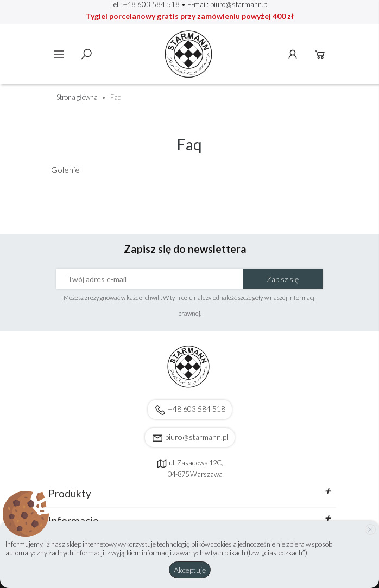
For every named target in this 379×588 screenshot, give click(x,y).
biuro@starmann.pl (239, 4)
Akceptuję (190, 570)
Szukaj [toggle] (86, 54)
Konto (293, 54)
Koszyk (320, 54)
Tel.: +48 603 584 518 (145, 4)
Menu (59, 54)
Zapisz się (283, 279)
